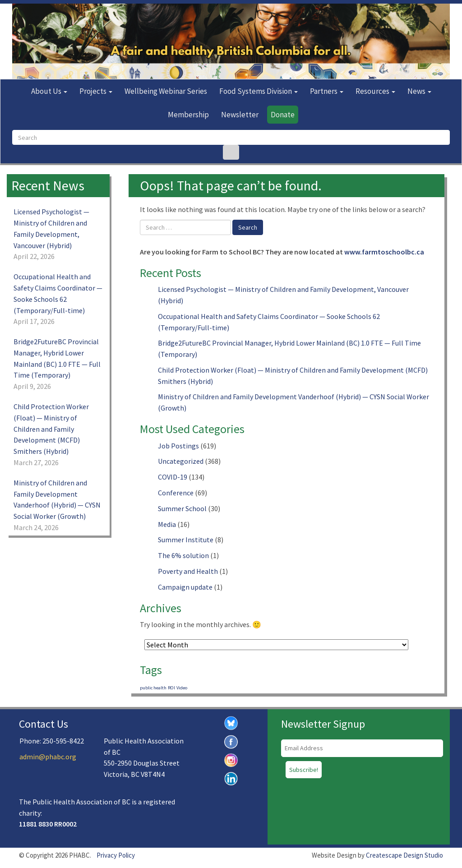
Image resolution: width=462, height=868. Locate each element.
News (419, 91)
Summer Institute (186, 540)
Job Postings (178, 446)
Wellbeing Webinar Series (166, 91)
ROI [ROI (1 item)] (171, 688)
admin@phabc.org (48, 757)
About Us (49, 91)
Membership (188, 115)
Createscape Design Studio (404, 855)
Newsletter (240, 115)
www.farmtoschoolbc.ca (384, 252)
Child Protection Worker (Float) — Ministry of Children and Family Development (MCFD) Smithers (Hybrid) (51, 429)
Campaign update (185, 587)
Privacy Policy (116, 855)
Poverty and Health (188, 571)
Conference (176, 493)
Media (167, 524)
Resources (375, 91)
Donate (283, 115)
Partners (327, 91)
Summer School (182, 508)
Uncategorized (181, 461)
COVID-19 (173, 477)
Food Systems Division (259, 91)
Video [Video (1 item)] (182, 688)
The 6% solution (183, 555)
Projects (96, 91)
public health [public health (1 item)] (153, 688)
